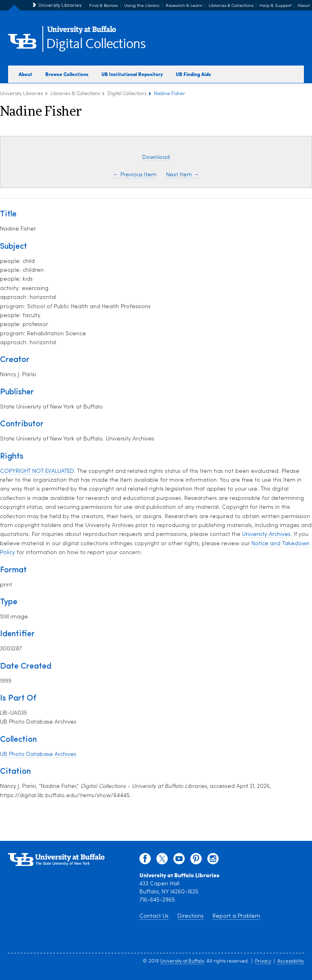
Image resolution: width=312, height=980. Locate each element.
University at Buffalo (182, 961)
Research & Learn (184, 6)
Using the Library (142, 6)
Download (156, 158)
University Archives (266, 534)
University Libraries (60, 6)
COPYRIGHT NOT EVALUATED (37, 471)
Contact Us (154, 916)
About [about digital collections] (25, 74)
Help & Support (275, 6)
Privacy (263, 961)
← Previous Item (135, 175)
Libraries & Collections (231, 6)
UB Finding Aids (193, 74)
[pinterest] (196, 861)
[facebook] (145, 861)
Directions (191, 916)
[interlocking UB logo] (82, 33)
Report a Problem (236, 916)
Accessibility (291, 961)
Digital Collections (96, 44)
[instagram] (213, 861)
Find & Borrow (104, 6)
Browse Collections (67, 74)
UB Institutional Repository (132, 74)
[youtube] (179, 861)
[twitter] (162, 861)
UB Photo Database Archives (38, 755)
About (304, 6)
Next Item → (183, 175)
